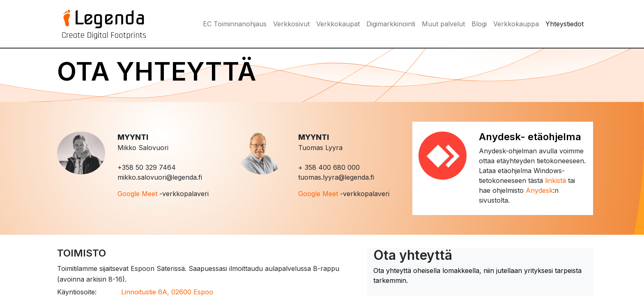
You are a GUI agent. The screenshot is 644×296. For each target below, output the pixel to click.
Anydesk (539, 190)
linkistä (555, 180)
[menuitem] (235, 24)
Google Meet (137, 194)
